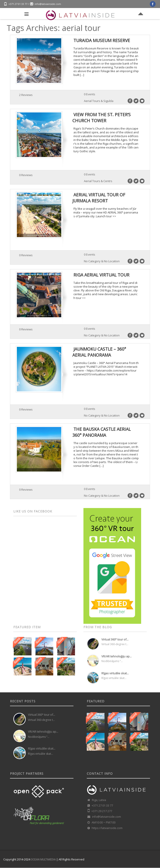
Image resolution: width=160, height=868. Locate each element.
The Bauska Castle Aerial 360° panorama (102, 432)
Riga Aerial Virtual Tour (101, 275)
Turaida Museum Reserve (102, 40)
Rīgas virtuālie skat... (115, 673)
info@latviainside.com (48, 4)
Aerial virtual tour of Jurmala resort (99, 198)
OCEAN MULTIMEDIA (43, 860)
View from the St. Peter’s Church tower (102, 117)
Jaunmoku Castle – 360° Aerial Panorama (99, 352)
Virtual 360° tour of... (115, 639)
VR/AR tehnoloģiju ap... (117, 656)
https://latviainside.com (107, 828)
